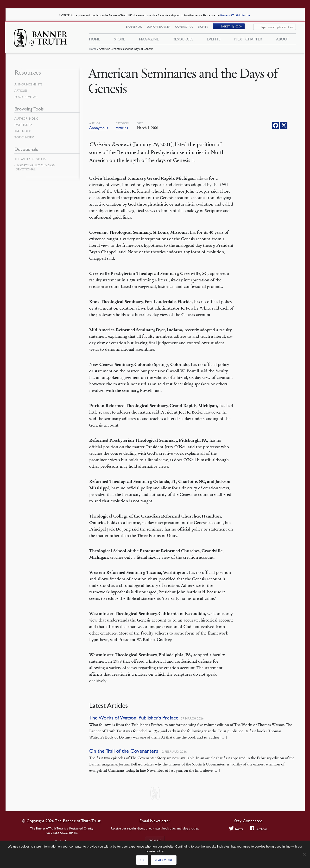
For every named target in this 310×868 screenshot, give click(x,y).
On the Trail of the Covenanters (124, 751)
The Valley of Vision (31, 159)
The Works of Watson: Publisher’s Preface (134, 718)
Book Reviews (26, 97)
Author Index (27, 118)
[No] (304, 854)
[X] (284, 125)
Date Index (24, 125)
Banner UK (137, 28)
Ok (142, 860)
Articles (122, 128)
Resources (183, 40)
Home (93, 52)
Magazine (149, 40)
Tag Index (23, 131)
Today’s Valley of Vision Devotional (35, 167)
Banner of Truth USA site (235, 15)
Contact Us (187, 28)
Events (214, 40)
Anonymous (99, 128)
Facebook (259, 829)
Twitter (236, 829)
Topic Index (25, 137)
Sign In (206, 28)
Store (120, 40)
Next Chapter (248, 40)
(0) (234, 28)
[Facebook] (276, 125)
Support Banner (161, 28)
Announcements (29, 84)
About (283, 40)
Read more (164, 860)
